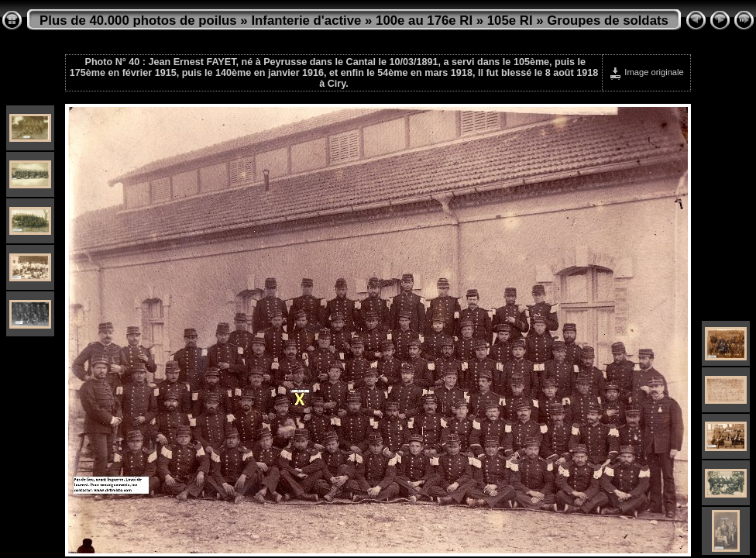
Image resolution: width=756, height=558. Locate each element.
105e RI (510, 21)
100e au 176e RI (424, 21)
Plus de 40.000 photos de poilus (138, 21)
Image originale (646, 72)
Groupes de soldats (608, 21)
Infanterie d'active (306, 21)
